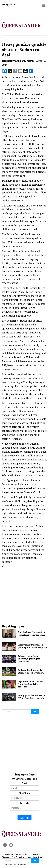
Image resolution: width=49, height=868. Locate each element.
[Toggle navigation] (43, 5)
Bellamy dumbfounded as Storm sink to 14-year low (31, 671)
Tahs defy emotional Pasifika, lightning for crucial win (29, 659)
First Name (25, 793)
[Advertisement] (24, 596)
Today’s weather (18, 857)
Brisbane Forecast (18, 13)
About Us (5, 857)
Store (29, 857)
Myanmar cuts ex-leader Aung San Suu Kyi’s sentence (30, 684)
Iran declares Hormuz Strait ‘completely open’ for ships (32, 634)
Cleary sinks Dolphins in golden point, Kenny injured (32, 646)
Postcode (25, 803)
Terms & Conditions (23, 854)
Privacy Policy (7, 854)
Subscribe (24, 818)
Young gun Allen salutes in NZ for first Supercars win (31, 697)
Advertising (38, 857)
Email (24, 783)
